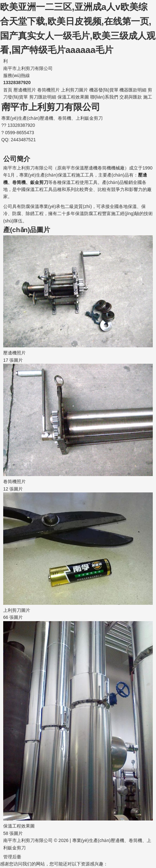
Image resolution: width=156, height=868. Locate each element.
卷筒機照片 (48, 90)
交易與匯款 (131, 97)
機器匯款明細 (133, 90)
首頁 (8, 90)
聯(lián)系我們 (104, 97)
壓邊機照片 (25, 90)
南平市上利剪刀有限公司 (78, 64)
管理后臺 (12, 857)
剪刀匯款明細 (43, 97)
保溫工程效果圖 (73, 97)
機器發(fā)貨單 (104, 90)
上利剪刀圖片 (74, 90)
